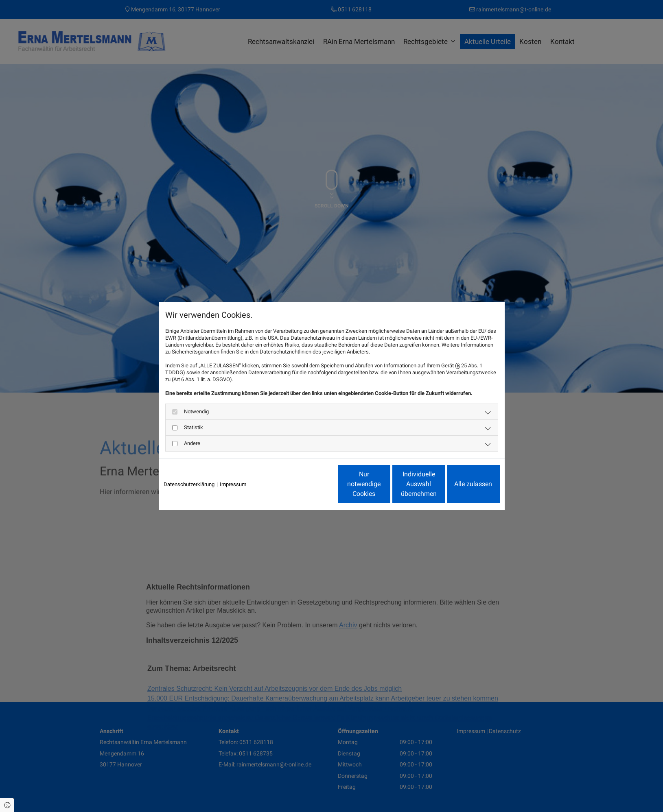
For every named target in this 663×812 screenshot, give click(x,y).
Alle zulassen (462, 484)
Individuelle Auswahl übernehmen (385, 484)
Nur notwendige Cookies (307, 484)
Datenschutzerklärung (189, 484)
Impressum (233, 484)
